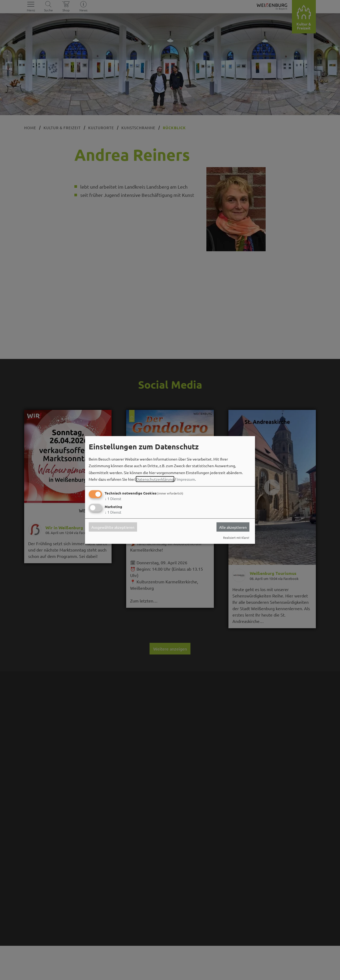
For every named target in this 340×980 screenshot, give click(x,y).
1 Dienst (113, 498)
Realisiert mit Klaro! (236, 537)
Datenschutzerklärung (155, 479)
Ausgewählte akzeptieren (113, 527)
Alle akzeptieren (233, 527)
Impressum (186, 479)
